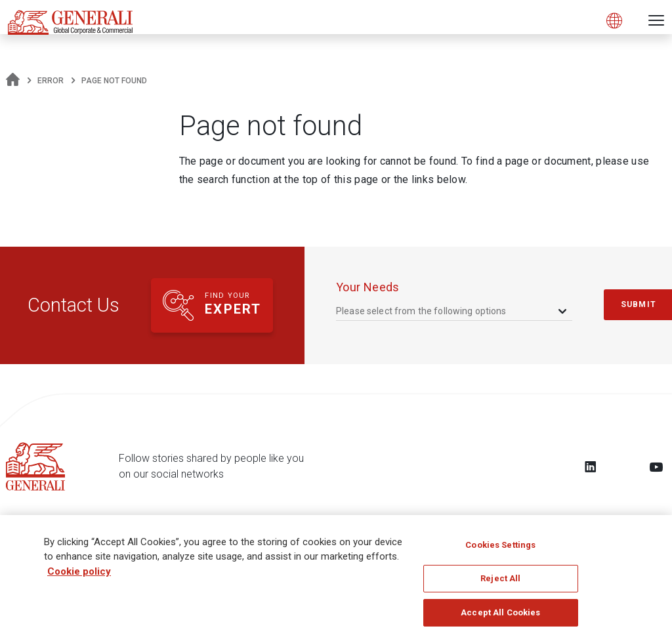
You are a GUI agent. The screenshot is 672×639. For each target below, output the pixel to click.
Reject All (500, 584)
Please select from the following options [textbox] (421, 311)
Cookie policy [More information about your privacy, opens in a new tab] (79, 577)
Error (51, 81)
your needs (368, 287)
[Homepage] (13, 81)
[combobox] (452, 311)
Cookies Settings (500, 550)
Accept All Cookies (500, 618)
